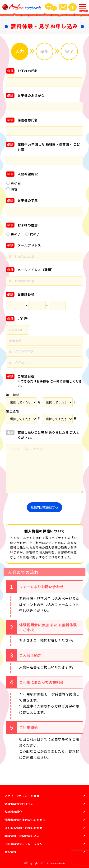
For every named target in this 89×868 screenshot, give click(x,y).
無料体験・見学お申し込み (26, 832)
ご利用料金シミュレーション (27, 841)
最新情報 (12, 851)
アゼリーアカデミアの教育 (26, 783)
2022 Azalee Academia (52, 863)
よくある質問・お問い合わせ (28, 822)
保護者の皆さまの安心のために (29, 812)
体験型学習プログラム (22, 793)
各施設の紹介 (15, 803)
